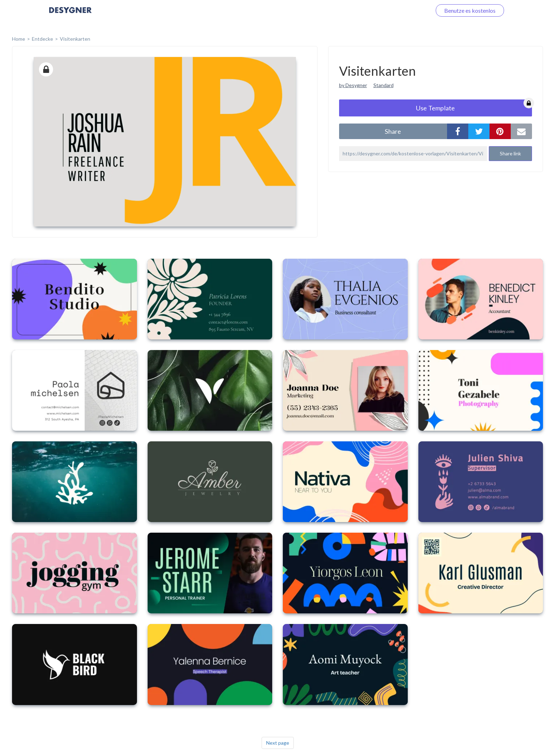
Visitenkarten (75, 39)
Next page (278, 743)
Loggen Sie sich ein (400, 10)
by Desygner (353, 85)
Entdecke (42, 39)
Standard (384, 85)
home (19, 39)
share (393, 131)
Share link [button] (510, 153)
